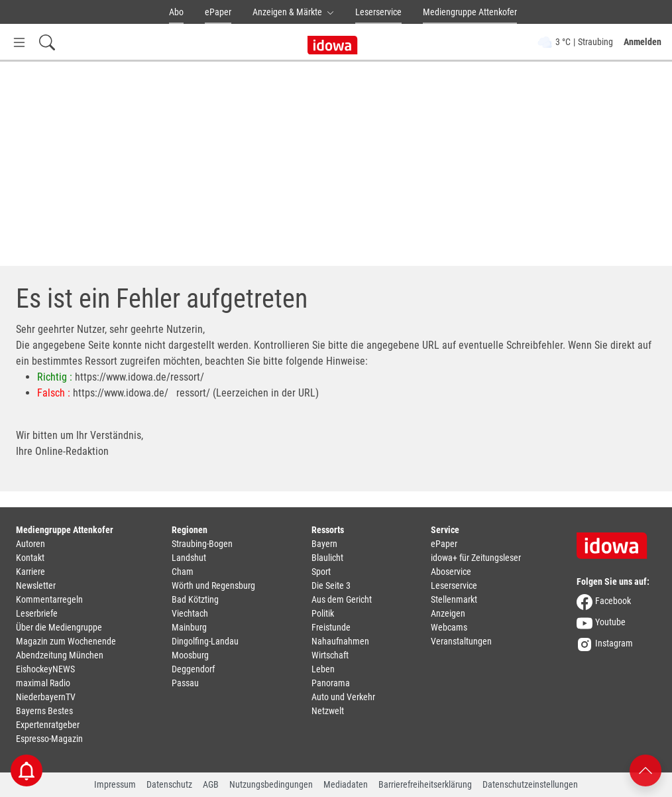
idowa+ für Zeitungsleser (476, 558)
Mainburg (189, 627)
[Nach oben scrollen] (645, 769)
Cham (183, 572)
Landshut (189, 558)
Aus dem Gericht (342, 599)
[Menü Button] (19, 42)
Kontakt (30, 558)
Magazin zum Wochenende (66, 641)
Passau (185, 683)
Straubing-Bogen (202, 544)
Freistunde (331, 627)
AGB (211, 784)
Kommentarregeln (49, 599)
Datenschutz (169, 784)
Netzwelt (328, 711)
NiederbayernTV (46, 697)
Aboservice (451, 572)
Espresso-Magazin (49, 739)
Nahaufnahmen (340, 641)
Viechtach (190, 613)
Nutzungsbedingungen (271, 784)
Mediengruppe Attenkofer (470, 12)
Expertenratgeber (48, 725)
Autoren (30, 544)
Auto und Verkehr (343, 697)
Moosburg (190, 655)
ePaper (218, 12)
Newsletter (36, 585)
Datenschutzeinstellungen (530, 784)
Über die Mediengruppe (59, 627)
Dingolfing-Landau (205, 641)
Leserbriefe (37, 613)
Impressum (115, 784)
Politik (323, 613)
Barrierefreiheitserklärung (425, 784)
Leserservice (378, 12)
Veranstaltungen (461, 641)
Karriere (30, 572)
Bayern (324, 544)
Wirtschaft (330, 655)
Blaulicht (327, 558)
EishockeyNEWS (45, 669)
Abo (176, 12)
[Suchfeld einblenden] (47, 42)
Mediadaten (346, 784)
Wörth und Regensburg (213, 585)
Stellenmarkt (454, 599)
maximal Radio (43, 683)
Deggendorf (193, 669)
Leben (323, 669)
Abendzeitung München (60, 655)
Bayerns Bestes (44, 711)
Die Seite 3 (331, 585)
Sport (321, 572)
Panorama (331, 683)
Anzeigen (448, 613)
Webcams (449, 627)
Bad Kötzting (195, 599)
